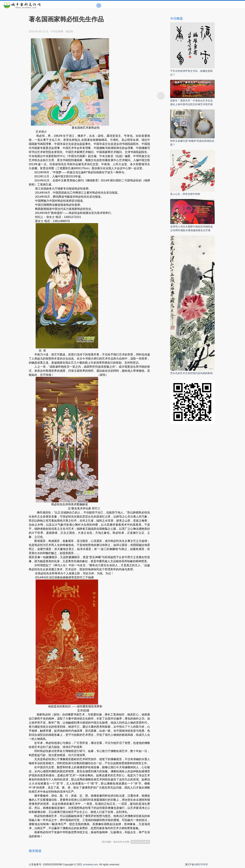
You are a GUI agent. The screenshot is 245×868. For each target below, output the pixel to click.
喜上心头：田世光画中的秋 (185, 194)
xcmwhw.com (90, 864)
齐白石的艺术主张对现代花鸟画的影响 (191, 373)
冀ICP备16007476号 (196, 864)
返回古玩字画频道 (140, 842)
